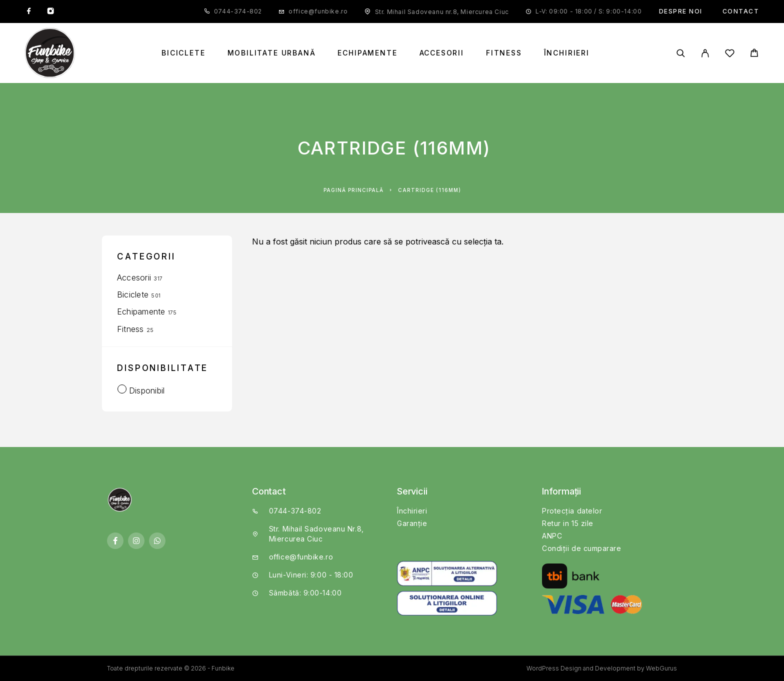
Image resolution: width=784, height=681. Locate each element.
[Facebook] (29, 11)
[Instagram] (50, 11)
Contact (741, 11)
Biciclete (183, 53)
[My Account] (705, 53)
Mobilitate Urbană (272, 53)
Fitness (504, 53)
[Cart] (754, 54)
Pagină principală (353, 190)
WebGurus (661, 668)
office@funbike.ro (318, 11)
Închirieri (567, 53)
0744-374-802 (238, 11)
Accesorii (442, 53)
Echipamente (367, 53)
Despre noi (681, 11)
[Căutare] (681, 53)
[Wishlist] (730, 55)
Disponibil (147, 390)
